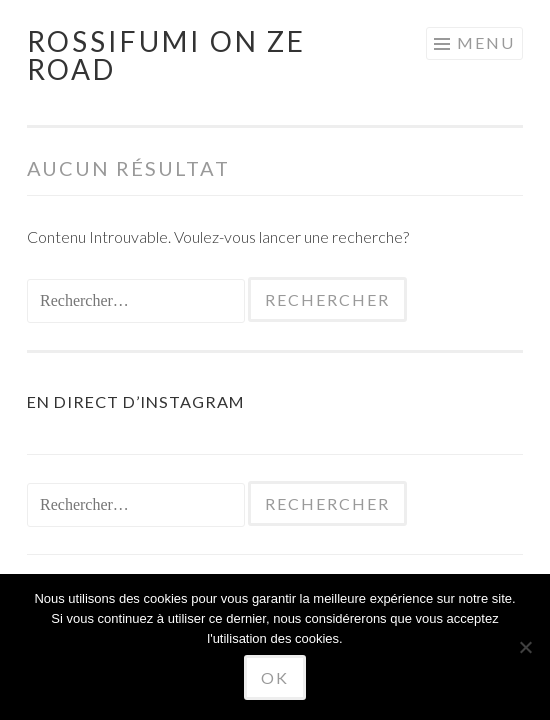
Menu (486, 42)
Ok (275, 677)
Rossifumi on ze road (166, 55)
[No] (525, 647)
